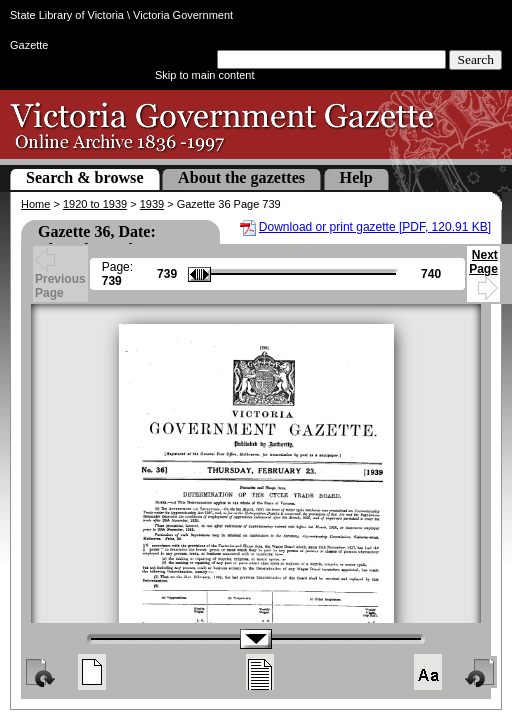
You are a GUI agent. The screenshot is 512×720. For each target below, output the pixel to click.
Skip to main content (205, 75)
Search (475, 59)
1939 (152, 204)
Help (356, 177)
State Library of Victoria (67, 15)
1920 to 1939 (95, 204)
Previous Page (60, 276)
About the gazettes (241, 177)
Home (35, 204)
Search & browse (85, 177)
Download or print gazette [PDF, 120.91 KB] (375, 227)
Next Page (483, 271)
